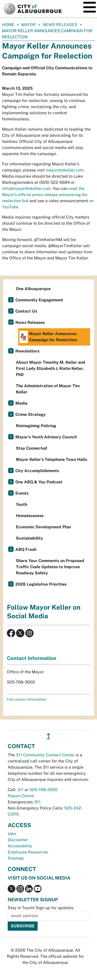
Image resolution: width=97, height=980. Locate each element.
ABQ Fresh (26, 549)
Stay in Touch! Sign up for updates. (41, 908)
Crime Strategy (30, 414)
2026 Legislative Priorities (41, 584)
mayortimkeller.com (65, 170)
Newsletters (27, 351)
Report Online (21, 796)
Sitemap (16, 858)
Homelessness (30, 516)
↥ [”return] (48, 736)
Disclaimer (18, 840)
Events (22, 493)
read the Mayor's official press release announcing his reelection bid (45, 195)
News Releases (60, 25)
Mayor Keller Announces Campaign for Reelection (48, 337)
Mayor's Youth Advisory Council (46, 437)
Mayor (29, 25)
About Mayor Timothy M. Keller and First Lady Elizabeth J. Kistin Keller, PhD (51, 368)
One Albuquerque (33, 289)
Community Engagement (39, 300)
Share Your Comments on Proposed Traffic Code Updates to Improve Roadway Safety (50, 567)
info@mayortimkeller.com (26, 189)
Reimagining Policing (36, 426)
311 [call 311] (20, 790)
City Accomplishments (37, 471)
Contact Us (26, 311)
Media (21, 403)
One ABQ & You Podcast (39, 482)
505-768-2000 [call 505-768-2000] (44, 790)
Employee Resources (28, 852)
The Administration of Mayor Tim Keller (48, 389)
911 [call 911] (38, 802)
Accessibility (20, 846)
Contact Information (32, 658)
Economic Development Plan (43, 527)
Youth (21, 504)
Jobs (12, 834)
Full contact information (27, 699)
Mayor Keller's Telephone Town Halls (51, 459)
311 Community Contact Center (45, 755)
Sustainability (29, 538)
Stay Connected (31, 448)
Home (8, 25)
